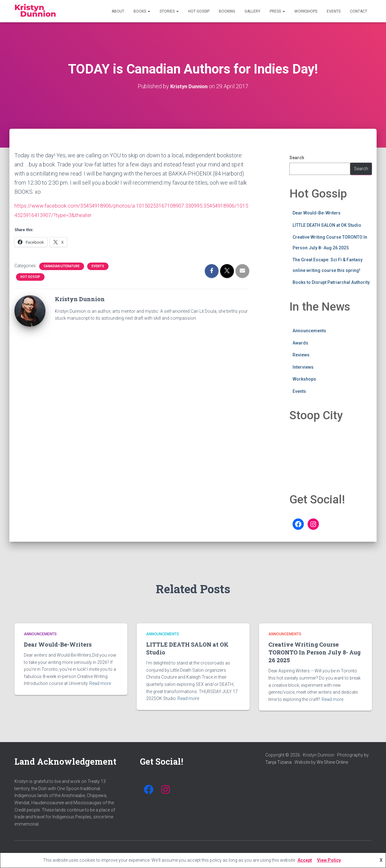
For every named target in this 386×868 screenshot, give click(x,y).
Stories (169, 11)
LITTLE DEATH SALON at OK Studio (327, 225)
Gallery (252, 11)
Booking (227, 11)
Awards (300, 343)
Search (297, 157)
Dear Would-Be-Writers (317, 213)
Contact (359, 11)
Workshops (306, 11)
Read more (100, 683)
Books (142, 11)
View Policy (329, 860)
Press (277, 11)
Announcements (309, 330)
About (118, 11)
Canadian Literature (62, 265)
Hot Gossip (199, 11)
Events (334, 11)
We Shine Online (332, 762)
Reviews (301, 355)
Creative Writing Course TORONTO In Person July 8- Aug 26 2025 (315, 652)
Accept (305, 860)
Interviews (303, 367)
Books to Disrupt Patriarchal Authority (331, 282)
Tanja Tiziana (278, 762)
